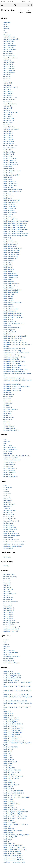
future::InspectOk (9, 68)
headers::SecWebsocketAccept (13, 313)
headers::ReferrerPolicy (11, 309)
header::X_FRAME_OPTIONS (12, 852)
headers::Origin (8, 298)
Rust (30, 1)
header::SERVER (9, 820)
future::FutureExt (9, 515)
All (15, 5)
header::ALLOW (8, 714)
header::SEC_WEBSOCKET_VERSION (15, 818)
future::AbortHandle (10, 37)
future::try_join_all (9, 621)
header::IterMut (8, 196)
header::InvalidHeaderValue (12, 192)
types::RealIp (8, 416)
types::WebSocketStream (11, 663)
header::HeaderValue (10, 185)
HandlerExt (7, 494)
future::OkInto (8, 102)
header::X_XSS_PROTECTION (12, 854)
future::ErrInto (8, 52)
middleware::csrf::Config (11, 359)
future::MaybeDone (10, 447)
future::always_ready (10, 577)
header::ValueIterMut (10, 213)
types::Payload (8, 548)
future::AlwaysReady (10, 45)
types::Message (8, 466)
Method (6, 33)
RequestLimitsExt (9, 504)
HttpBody (7, 496)
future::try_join (8, 612)
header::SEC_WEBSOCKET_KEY (13, 814)
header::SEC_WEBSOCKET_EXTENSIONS (16, 812)
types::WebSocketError (11, 477)
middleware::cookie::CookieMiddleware (16, 353)
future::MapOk (8, 96)
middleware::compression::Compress (15, 342)
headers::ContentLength (11, 252)
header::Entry (8, 454)
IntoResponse (8, 500)
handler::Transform (9, 531)
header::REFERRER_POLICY (12, 803)
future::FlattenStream (10, 58)
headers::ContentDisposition (12, 248)
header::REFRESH (9, 806)
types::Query (7, 413)
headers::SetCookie (10, 321)
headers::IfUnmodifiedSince (12, 290)
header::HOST (8, 766)
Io (4, 31)
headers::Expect (9, 269)
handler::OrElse (8, 173)
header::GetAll (8, 179)
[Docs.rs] (1, 1)
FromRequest (8, 488)
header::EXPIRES (9, 760)
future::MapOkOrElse (10, 98)
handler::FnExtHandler (11, 165)
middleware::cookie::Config (12, 351)
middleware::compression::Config (14, 349)
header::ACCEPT (8, 672)
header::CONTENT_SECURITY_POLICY (15, 741)
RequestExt (7, 502)
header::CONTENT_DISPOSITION (13, 728)
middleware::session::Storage (13, 546)
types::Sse (7, 422)
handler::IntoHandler (10, 529)
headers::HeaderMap (10, 273)
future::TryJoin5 (8, 137)
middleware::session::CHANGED (13, 856)
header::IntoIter (8, 188)
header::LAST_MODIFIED (11, 778)
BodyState (7, 441)
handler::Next (8, 655)
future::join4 (7, 585)
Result (5, 648)
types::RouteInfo (9, 418)
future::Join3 (7, 77)
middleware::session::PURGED (13, 858)
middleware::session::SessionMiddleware (17, 386)
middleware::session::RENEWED (13, 860)
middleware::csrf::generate (12, 627)
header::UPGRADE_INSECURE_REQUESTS (16, 835)
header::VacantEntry (10, 206)
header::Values (8, 215)
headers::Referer (9, 307)
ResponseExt (8, 506)
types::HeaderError (10, 464)
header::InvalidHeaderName (13, 190)
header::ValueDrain (10, 209)
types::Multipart (9, 661)
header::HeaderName (10, 183)
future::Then (7, 125)
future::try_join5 (8, 619)
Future (5, 490)
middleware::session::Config (12, 384)
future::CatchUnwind (10, 50)
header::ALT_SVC (9, 716)
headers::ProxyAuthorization (12, 303)
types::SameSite (9, 475)
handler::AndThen (9, 152)
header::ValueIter (9, 211)
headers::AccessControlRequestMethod (16, 236)
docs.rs (24, 1)
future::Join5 (7, 81)
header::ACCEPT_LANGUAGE (12, 678)
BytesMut (6, 27)
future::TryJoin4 (8, 135)
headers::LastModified (11, 292)
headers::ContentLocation (12, 255)
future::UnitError (9, 144)
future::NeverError (9, 100)
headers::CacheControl (11, 244)
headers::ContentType (10, 259)
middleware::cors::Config (11, 355)
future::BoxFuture (9, 650)
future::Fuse (7, 60)
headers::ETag (8, 265)
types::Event (7, 399)
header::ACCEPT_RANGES (11, 680)
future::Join (7, 75)
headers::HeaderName (11, 275)
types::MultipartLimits (11, 409)
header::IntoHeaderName (12, 536)
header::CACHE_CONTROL (12, 720)
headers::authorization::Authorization (15, 336)
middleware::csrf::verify (11, 631)
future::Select (8, 116)
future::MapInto (8, 93)
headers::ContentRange (11, 257)
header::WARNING (9, 843)
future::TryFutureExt (10, 519)
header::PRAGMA (9, 789)
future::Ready (8, 114)
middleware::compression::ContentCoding (17, 456)
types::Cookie (8, 393)
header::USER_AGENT (10, 837)
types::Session (8, 420)
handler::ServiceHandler (11, 175)
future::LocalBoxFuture (11, 652)
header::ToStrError (9, 204)
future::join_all (8, 589)
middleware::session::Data (12, 657)
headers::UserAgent (10, 332)
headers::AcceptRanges (11, 219)
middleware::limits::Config (12, 367)
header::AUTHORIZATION (11, 718)
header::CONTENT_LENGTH (12, 734)
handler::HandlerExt (10, 527)
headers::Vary (8, 334)
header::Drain (8, 177)
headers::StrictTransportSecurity (14, 324)
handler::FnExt (8, 523)
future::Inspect (8, 64)
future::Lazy (7, 85)
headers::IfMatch (9, 282)
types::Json (7, 405)
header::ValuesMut (9, 217)
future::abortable (9, 575)
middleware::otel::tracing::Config (14, 378)
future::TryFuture (9, 517)
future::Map (7, 89)
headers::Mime (8, 296)
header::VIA (7, 841)
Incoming (6, 29)
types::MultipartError (10, 468)
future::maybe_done (10, 593)
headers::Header (9, 538)
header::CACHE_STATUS (11, 722)
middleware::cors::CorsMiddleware (15, 357)
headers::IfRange (9, 288)
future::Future (8, 513)
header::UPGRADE (9, 833)
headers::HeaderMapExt (11, 540)
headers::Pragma (9, 301)
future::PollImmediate (11, 112)
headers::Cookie (9, 261)
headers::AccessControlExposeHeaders (16, 229)
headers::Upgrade (9, 330)
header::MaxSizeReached (12, 200)
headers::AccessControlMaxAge (13, 232)
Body (5, 439)
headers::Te (7, 326)
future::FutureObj (9, 62)
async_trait (7, 557)
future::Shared (8, 123)
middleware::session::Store (12, 390)
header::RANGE (8, 799)
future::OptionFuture (10, 104)
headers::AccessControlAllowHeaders (15, 223)
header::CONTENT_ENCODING (13, 730)
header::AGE (7, 711)
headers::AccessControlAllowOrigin (14, 227)
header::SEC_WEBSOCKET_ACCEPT (14, 810)
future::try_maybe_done (11, 623)
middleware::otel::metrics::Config (14, 372)
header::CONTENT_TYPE (11, 747)
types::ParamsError (10, 470)
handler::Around (9, 154)
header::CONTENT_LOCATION (12, 737)
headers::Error (8, 267)
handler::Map (8, 167)
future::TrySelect (9, 142)
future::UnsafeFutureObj (11, 521)
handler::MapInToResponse (12, 171)
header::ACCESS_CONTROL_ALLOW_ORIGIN (17, 695)
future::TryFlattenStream (11, 129)
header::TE (7, 826)
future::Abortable (9, 41)
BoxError (6, 640)
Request (6, 644)
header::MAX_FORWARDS (11, 785)
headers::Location (9, 294)
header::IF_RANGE (9, 774)
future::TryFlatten (9, 127)
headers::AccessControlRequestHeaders (16, 234)
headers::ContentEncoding (12, 250)
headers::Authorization (11, 242)
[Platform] (9, 1)
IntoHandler (7, 498)
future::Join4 (7, 79)
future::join (7, 581)
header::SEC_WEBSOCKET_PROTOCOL (15, 816)
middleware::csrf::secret (11, 629)
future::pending (8, 598)
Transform (7, 508)
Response (7, 646)
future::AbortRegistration (11, 39)
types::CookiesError (10, 462)
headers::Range (8, 305)
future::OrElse (8, 106)
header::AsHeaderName (11, 534)
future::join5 (7, 587)
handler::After (8, 150)
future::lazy (7, 591)
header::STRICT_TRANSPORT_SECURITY (16, 824)
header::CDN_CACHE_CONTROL (13, 724)
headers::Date (8, 263)
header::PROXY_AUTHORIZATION (14, 793)
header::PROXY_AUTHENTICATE (13, 791)
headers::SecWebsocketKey (12, 315)
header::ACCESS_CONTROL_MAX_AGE (15, 701)
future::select (8, 606)
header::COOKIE (8, 749)
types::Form (7, 401)
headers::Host (8, 280)
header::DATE (8, 751)
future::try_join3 (8, 614)
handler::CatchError (10, 160)
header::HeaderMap (10, 181)
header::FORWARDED (10, 762)
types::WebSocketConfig (11, 430)
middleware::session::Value (12, 460)
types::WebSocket (9, 428)
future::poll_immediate (11, 602)
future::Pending (8, 108)
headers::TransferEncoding (12, 328)
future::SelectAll (9, 119)
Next (5, 642)
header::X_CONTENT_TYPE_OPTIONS (15, 847)
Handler (6, 492)
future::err (7, 579)
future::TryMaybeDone (10, 449)
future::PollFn (8, 110)
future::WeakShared (10, 148)
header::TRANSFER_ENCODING (13, 831)
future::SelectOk (9, 121)
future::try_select (9, 625)
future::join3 (7, 583)
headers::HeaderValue (11, 278)
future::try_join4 (8, 616)
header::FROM (8, 764)
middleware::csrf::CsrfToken (12, 363)
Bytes (5, 24)
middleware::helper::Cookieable (14, 544)
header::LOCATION (9, 783)
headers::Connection (10, 246)
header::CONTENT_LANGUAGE (13, 732)
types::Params (8, 411)
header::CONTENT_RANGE (11, 739)
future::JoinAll (8, 83)
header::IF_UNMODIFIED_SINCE (13, 776)
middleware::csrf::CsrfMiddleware (14, 361)
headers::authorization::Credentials (15, 542)
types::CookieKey (9, 659)
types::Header (8, 403)
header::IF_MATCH (9, 768)
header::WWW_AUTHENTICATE (13, 845)
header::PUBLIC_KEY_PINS (12, 795)
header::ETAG (8, 755)
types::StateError (9, 426)
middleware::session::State (12, 388)
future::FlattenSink (9, 56)
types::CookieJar (9, 395)
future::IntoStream (9, 73)
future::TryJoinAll (9, 139)
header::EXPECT (8, 757)
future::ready (8, 604)
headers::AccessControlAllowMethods (15, 225)
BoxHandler (7, 22)
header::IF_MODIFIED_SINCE (12, 770)
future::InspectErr (9, 66)
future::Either (8, 445)
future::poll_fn (8, 600)
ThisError (6, 566)
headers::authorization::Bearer (13, 340)
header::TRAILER (9, 829)
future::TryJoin (8, 131)
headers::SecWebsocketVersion (13, 317)
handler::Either (8, 452)
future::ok (6, 596)
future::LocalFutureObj (11, 87)
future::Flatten (8, 54)
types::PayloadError (10, 472)
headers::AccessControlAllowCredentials (16, 221)
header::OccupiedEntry (11, 202)
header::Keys (8, 198)
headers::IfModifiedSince (11, 284)
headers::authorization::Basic (13, 338)
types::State (7, 424)
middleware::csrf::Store (11, 458)
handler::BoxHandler (10, 158)
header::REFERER (9, 801)
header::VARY (8, 839)
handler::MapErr (9, 169)
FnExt (5, 485)
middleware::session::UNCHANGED (14, 862)
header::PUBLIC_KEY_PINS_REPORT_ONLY (16, 797)
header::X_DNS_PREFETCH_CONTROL (15, 849)
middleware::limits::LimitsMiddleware (16, 370)
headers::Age (8, 238)
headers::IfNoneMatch (10, 286)
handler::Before (8, 156)
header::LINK (8, 780)
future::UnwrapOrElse (10, 146)
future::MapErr (8, 91)
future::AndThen (8, 47)
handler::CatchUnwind (11, 162)
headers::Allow (8, 240)
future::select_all (9, 608)
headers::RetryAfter (10, 311)
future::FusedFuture (10, 511)
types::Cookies (8, 397)
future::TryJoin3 (8, 133)
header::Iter (7, 194)
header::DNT (7, 753)
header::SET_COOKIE (10, 822)
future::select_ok (9, 610)
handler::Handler (9, 525)
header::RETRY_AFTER (10, 808)
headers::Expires (9, 271)
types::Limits (8, 407)
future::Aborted (8, 43)
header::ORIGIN (8, 787)
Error (5, 443)
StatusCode (7, 35)
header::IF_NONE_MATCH (11, 772)
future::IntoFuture (9, 70)
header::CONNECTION (10, 726)
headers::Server (8, 319)
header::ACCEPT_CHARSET (12, 674)
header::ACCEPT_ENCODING (12, 676)
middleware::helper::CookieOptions (15, 365)
